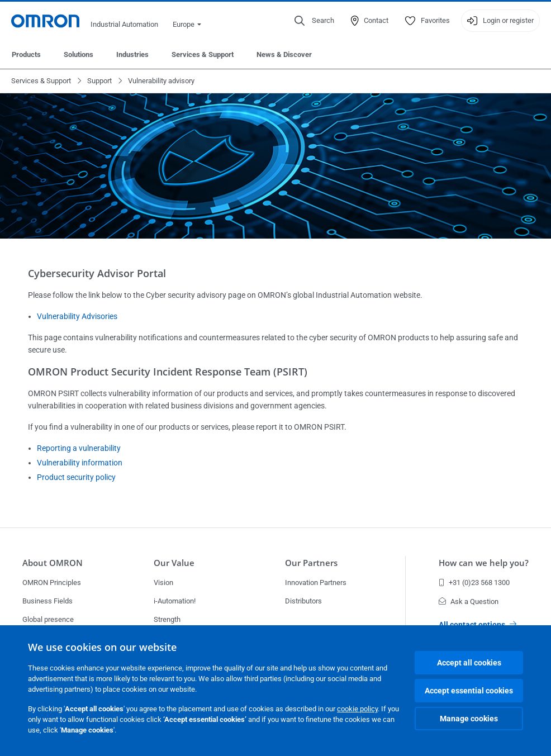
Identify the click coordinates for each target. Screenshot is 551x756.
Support (99, 81)
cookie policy (357, 709)
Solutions (79, 54)
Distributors (303, 601)
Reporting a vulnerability (79, 448)
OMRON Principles (52, 583)
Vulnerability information (80, 463)
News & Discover (284, 54)
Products (26, 54)
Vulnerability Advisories (77, 316)
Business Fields (47, 601)
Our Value (174, 563)
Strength (167, 619)
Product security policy (76, 477)
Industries (132, 54)
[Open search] (314, 21)
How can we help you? (484, 563)
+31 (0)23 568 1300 (474, 583)
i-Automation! (175, 601)
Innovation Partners (316, 583)
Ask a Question (469, 602)
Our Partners (311, 563)
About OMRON (53, 563)
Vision (163, 583)
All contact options (478, 625)
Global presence (48, 619)
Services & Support (203, 54)
